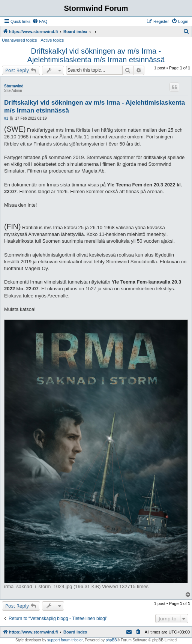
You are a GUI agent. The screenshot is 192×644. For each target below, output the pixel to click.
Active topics (52, 40)
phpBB (111, 640)
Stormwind (14, 86)
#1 (6, 118)
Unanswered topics (19, 40)
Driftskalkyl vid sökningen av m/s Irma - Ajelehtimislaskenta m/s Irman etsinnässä (96, 55)
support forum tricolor (65, 640)
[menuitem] (40, 21)
